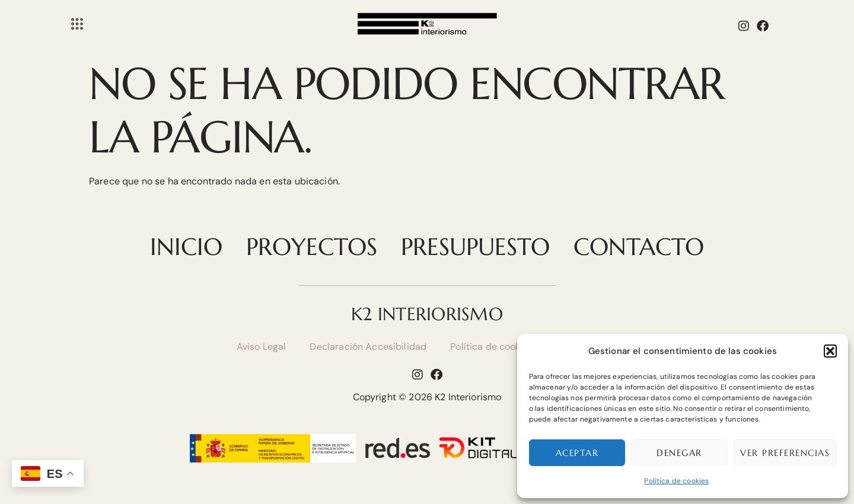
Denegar (679, 453)
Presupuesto (475, 247)
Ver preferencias (785, 453)
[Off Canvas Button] (77, 25)
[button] (830, 351)
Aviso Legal (262, 347)
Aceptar (577, 453)
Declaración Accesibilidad (368, 347)
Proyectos (312, 247)
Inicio (186, 247)
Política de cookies (676, 481)
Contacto (639, 247)
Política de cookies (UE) (503, 347)
